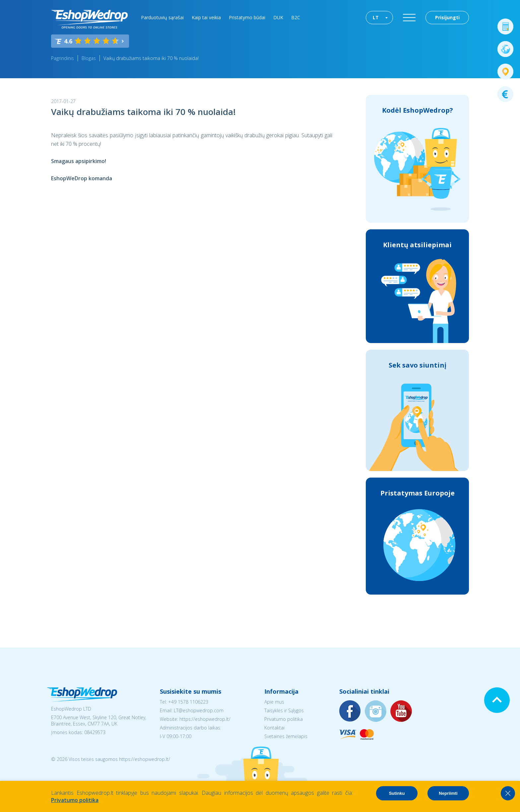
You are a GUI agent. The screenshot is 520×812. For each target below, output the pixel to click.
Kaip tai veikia (206, 17)
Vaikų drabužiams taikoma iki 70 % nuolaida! (151, 58)
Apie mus (274, 702)
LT (376, 17)
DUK (278, 17)
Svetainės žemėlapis (286, 736)
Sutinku (397, 793)
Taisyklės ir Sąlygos (284, 710)
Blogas (89, 58)
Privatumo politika (284, 719)
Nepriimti (448, 793)
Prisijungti (447, 17)
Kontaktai (274, 728)
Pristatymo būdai (247, 17)
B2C (296, 17)
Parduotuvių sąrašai (162, 17)
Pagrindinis (63, 58)
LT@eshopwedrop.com (199, 710)
